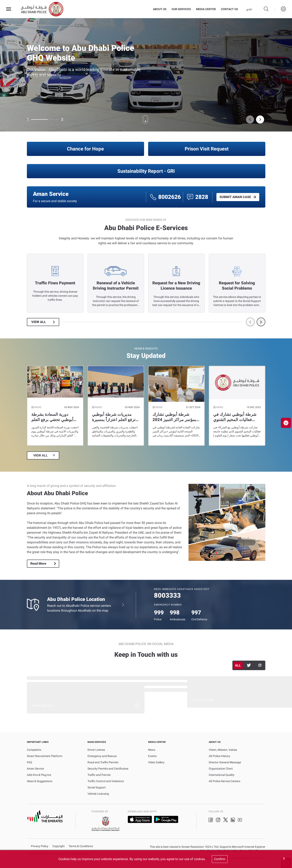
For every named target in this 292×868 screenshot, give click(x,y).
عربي (249, 9)
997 (196, 613)
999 (159, 613)
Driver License (96, 750)
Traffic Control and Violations (106, 781)
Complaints (34, 750)
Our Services (181, 9)
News (152, 750)
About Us (160, 9)
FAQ (30, 762)
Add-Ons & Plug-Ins (39, 775)
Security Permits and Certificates (108, 769)
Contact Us (229, 9)
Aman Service (35, 769)
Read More (38, 564)
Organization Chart (221, 769)
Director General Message (225, 762)
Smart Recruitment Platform (45, 756)
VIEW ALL (41, 455)
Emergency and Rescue (102, 756)
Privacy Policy (40, 846)
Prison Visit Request (207, 149)
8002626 (170, 197)
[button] (286, 423)
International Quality (222, 775)
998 (175, 613)
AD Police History (219, 756)
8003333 (167, 595)
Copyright (59, 846)
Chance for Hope (85, 149)
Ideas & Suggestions (40, 781)
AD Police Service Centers (225, 781)
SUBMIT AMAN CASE (235, 197)
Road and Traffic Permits (103, 762)
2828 (202, 197)
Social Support (97, 787)
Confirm (220, 859)
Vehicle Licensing (98, 794)
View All (39, 322)
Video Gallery (156, 762)
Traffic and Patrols (99, 775)
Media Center (206, 9)
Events (152, 756)
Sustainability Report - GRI (146, 171)
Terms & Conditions (81, 846)
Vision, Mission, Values (223, 750)
